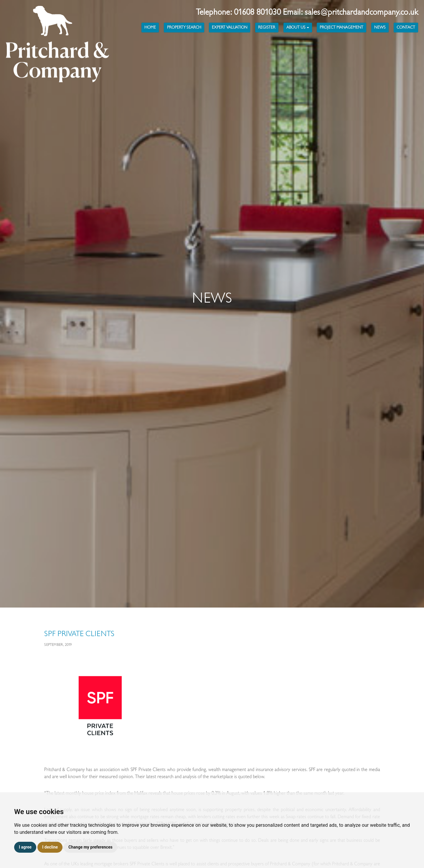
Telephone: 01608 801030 (239, 12)
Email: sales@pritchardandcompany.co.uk (350, 12)
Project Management (341, 27)
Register (267, 27)
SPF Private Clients (79, 634)
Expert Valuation (230, 27)
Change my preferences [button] (90, 847)
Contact (406, 27)
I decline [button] (50, 847)
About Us (298, 27)
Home (150, 27)
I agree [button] (25, 847)
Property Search (184, 27)
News (380, 27)
